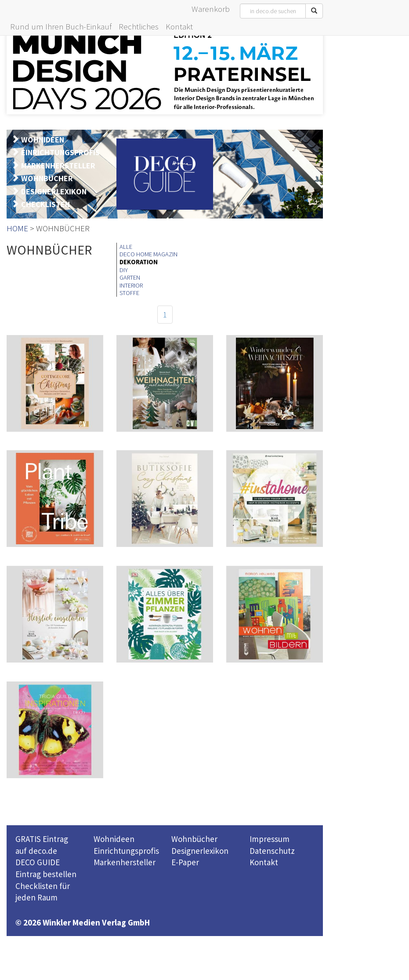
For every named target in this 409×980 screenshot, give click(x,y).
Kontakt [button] (179, 26)
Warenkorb (211, 9)
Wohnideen (114, 839)
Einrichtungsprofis (126, 851)
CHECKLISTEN (45, 204)
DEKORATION (139, 262)
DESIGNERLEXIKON (54, 191)
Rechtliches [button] (139, 26)
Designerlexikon (200, 851)
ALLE (126, 247)
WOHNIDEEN (43, 140)
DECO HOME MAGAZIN (148, 254)
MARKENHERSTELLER (58, 166)
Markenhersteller (125, 862)
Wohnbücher (194, 839)
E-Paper (185, 862)
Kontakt (264, 862)
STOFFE (129, 293)
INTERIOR (131, 285)
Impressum (270, 839)
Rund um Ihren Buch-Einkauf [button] (61, 26)
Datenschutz (272, 851)
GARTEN (130, 277)
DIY (124, 270)
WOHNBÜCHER (47, 178)
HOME (17, 228)
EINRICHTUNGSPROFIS (60, 152)
